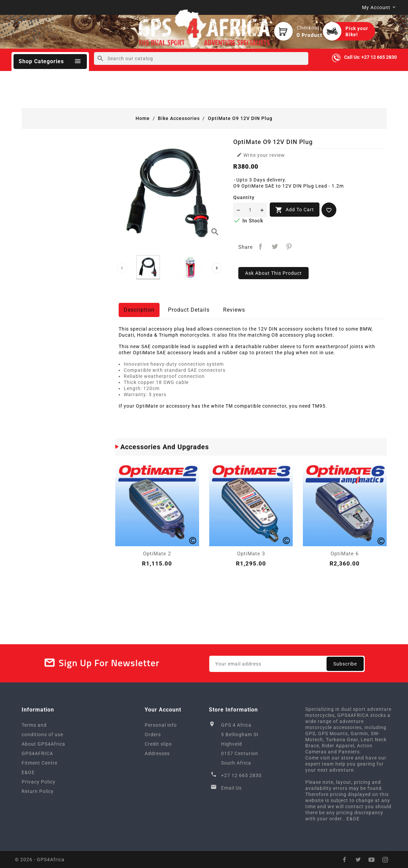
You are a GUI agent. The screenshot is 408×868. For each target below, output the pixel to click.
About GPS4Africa (43, 744)
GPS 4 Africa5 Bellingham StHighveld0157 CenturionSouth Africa (240, 744)
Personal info (161, 725)
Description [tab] (139, 310)
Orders (153, 734)
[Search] (201, 58)
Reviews (234, 310)
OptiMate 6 (345, 554)
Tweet (275, 247)
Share (260, 247)
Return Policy (38, 791)
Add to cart (295, 210)
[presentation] (122, 268)
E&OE (28, 772)
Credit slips (158, 744)
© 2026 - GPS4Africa (40, 860)
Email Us (231, 788)
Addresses (157, 753)
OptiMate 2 (157, 554)
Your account (163, 710)
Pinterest (289, 247)
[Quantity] (250, 210)
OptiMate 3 (251, 554)
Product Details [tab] (189, 310)
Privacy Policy (39, 782)
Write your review (261, 155)
